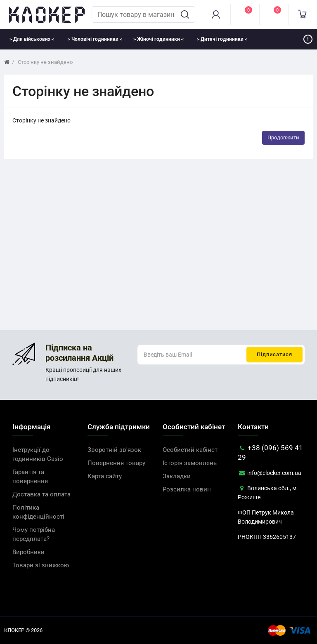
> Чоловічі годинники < (95, 39)
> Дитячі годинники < (222, 39)
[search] (185, 14)
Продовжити (283, 137)
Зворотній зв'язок (114, 450)
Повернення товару (116, 463)
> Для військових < (32, 39)
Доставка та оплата (41, 494)
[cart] (303, 14)
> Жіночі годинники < (158, 39)
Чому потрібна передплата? (34, 534)
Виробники (28, 552)
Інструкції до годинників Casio (38, 454)
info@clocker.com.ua (270, 473)
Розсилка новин (187, 489)
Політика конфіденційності (38, 512)
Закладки (177, 476)
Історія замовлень (190, 463)
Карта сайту (105, 476)
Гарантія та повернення (30, 477)
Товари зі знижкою (41, 565)
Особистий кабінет (190, 450)
